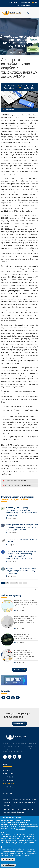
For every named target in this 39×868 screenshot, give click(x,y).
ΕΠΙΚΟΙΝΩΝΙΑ (9, 787)
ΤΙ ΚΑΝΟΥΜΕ (9, 777)
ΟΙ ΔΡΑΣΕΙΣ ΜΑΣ (23, 53)
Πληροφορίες (20, 830)
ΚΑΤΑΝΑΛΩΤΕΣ (10, 780)
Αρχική (13, 53)
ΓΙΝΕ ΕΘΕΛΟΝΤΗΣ (25, 2)
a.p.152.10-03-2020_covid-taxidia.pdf (18, 485)
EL (33, 2)
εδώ (18, 461)
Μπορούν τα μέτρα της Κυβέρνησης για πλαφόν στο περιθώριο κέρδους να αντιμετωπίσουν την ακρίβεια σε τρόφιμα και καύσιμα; (25, 654)
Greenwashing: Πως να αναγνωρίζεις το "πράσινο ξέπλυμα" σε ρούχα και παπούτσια (26, 636)
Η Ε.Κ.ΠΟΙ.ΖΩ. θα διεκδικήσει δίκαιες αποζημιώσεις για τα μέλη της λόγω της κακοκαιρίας (21, 571)
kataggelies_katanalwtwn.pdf (15, 481)
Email (5, 816)
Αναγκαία (6, 834)
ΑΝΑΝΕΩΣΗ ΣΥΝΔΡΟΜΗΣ (22, 6)
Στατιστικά (7, 849)
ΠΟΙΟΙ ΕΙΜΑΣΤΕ (10, 774)
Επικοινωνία (18, 724)
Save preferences (8, 861)
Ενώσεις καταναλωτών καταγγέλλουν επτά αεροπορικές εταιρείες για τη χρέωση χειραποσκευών (22, 527)
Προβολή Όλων (18, 670)
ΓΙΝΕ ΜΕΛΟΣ (13, 2)
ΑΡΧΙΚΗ (7, 770)
